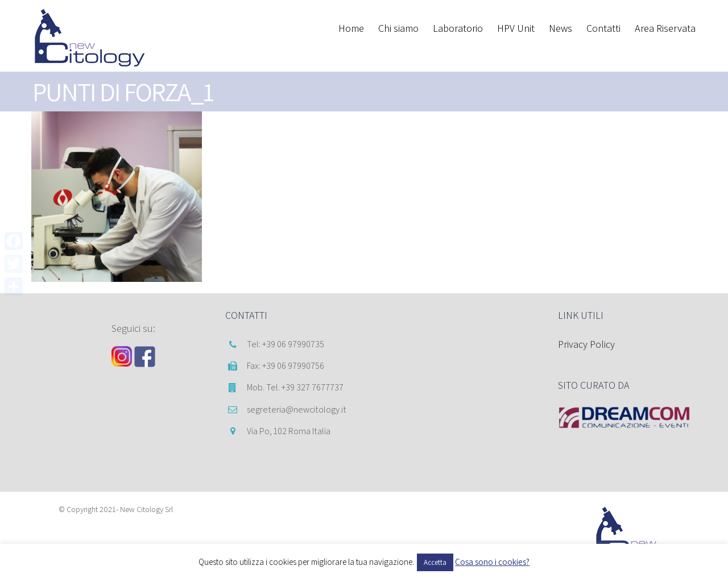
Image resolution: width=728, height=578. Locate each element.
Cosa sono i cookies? (492, 562)
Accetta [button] (435, 562)
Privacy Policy (586, 344)
